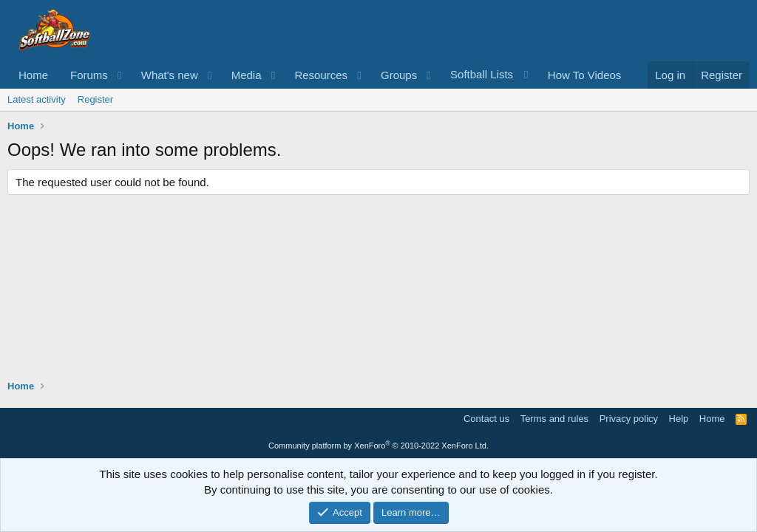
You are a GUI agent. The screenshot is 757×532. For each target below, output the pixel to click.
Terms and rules (554, 419)
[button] (120, 75)
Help (679, 419)
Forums (89, 75)
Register (95, 99)
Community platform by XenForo (378, 446)
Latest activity (37, 99)
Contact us (486, 419)
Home (33, 75)
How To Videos (585, 75)
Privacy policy (629, 419)
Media (247, 75)
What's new (170, 75)
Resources (321, 75)
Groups (399, 75)
